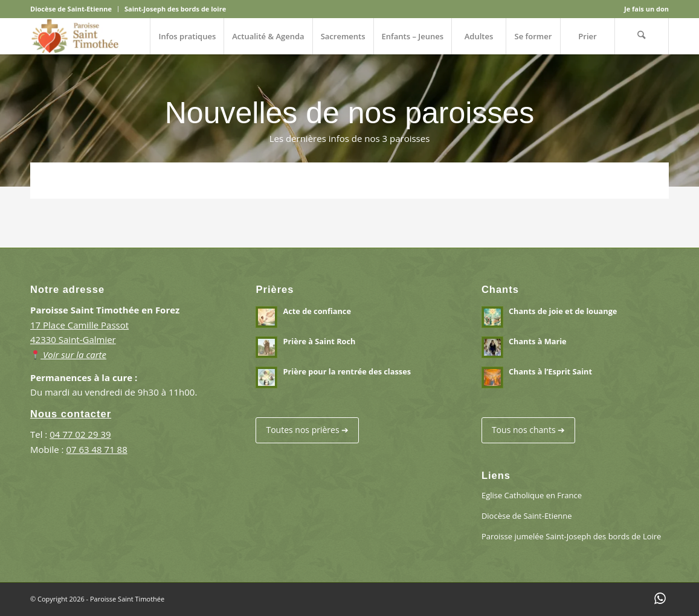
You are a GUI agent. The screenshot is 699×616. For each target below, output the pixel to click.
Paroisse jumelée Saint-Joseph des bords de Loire (571, 536)
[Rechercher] (642, 36)
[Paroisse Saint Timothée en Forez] (75, 36)
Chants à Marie (538, 341)
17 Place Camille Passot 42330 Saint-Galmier (79, 340)
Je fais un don (646, 9)
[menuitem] (74, 9)
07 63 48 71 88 (96, 449)
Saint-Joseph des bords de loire (175, 9)
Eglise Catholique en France (532, 495)
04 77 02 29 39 (80, 434)
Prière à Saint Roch (319, 341)
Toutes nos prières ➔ (307, 430)
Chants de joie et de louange (563, 311)
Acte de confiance (317, 311)
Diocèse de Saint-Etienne (71, 9)
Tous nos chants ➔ (528, 430)
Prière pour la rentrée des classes (347, 371)
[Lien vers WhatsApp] (660, 598)
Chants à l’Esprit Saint (550, 371)
